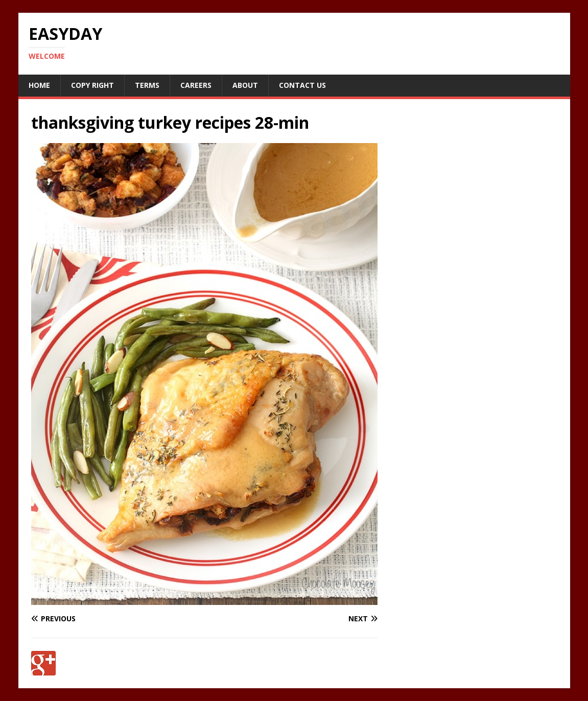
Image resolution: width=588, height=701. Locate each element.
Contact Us (302, 85)
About (245, 85)
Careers (196, 85)
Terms (147, 85)
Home (39, 85)
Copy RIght (92, 85)
